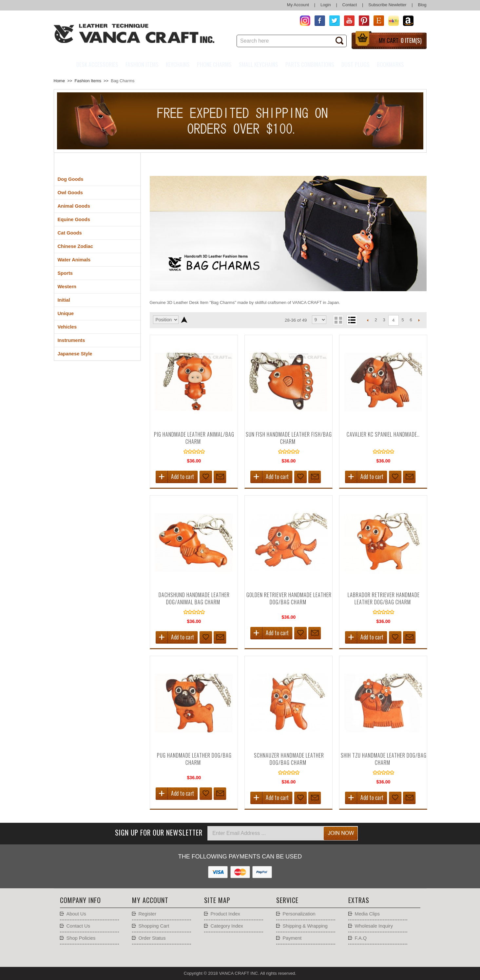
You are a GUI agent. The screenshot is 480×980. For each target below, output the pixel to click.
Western (67, 287)
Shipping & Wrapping (305, 926)
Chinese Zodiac (75, 246)
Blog (422, 5)
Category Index (227, 926)
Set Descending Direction (184, 320)
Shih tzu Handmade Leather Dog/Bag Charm (384, 759)
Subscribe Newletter (387, 5)
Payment (292, 938)
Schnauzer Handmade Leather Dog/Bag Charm (289, 759)
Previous (368, 320)
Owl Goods (70, 193)
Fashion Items (142, 64)
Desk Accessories (97, 64)
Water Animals (74, 260)
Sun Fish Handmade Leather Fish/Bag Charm (289, 438)
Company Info (80, 900)
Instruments (71, 340)
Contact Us (78, 926)
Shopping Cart (154, 926)
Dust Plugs (355, 64)
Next (419, 320)
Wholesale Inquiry (374, 926)
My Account (298, 5)
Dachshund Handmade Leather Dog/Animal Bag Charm (194, 598)
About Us (76, 914)
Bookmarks (390, 64)
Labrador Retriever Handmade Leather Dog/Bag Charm (384, 598)
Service (287, 900)
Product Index (225, 914)
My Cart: (400, 40)
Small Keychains (259, 64)
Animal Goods (74, 206)
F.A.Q (361, 938)
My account (150, 900)
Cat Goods (70, 233)
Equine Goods (74, 219)
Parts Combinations (310, 64)
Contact (350, 5)
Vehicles (67, 327)
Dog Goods (71, 179)
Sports (65, 273)
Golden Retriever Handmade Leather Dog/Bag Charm (289, 598)
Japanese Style (75, 354)
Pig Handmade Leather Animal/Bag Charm (194, 438)
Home (59, 81)
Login (326, 5)
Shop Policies (81, 938)
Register (148, 914)
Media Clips (367, 914)
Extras (359, 900)
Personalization (299, 914)
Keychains (178, 64)
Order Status (152, 938)
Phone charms (214, 64)
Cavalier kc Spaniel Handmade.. (383, 434)
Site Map (217, 900)
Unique (66, 313)
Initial (64, 300)
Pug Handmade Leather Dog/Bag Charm (194, 759)
